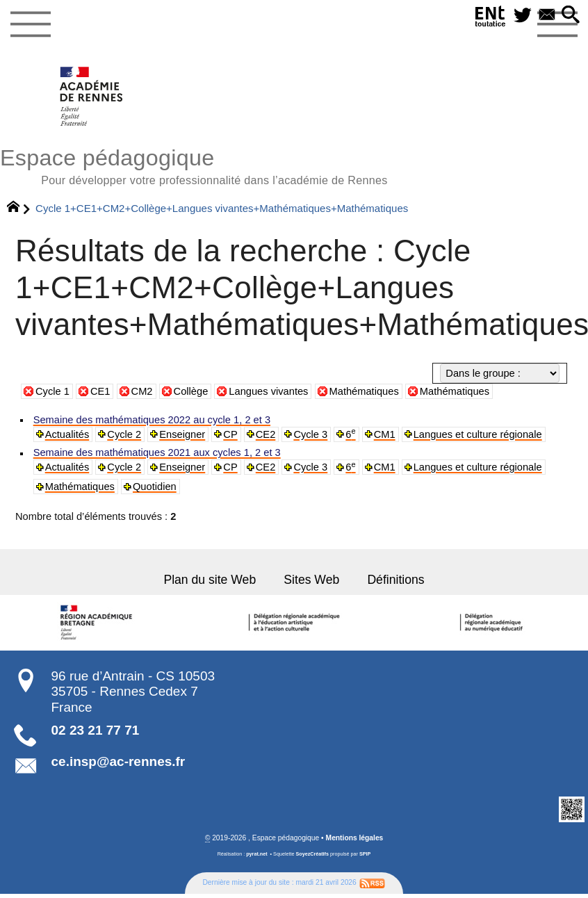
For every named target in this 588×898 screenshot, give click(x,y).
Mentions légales (355, 838)
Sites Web (311, 579)
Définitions (395, 579)
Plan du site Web (211, 579)
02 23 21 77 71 (96, 730)
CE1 (100, 391)
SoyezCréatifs (312, 853)
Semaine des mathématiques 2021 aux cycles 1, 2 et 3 (156, 452)
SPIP (365, 853)
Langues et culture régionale (475, 434)
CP (229, 434)
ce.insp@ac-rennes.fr (119, 761)
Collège (191, 391)
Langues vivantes (268, 391)
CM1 (383, 434)
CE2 (264, 434)
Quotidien (154, 487)
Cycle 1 (52, 391)
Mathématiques (364, 391)
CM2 (142, 391)
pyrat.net (256, 853)
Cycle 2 (124, 434)
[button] (571, 16)
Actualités (67, 434)
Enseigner (181, 434)
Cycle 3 (310, 434)
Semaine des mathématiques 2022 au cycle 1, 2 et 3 (151, 420)
